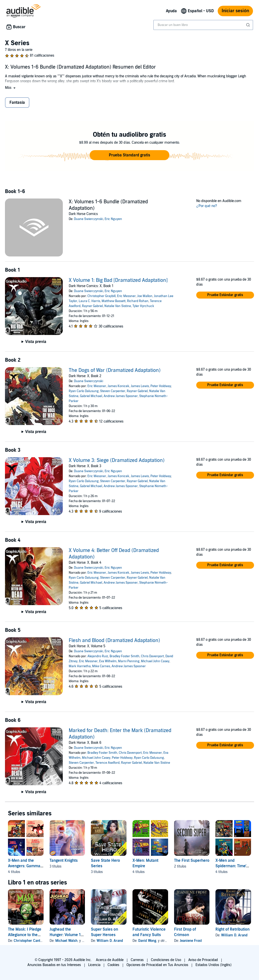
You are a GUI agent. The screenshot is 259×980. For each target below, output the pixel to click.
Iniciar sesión (235, 11)
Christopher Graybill (101, 296)
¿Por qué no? (207, 206)
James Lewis (140, 386)
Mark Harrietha (80, 666)
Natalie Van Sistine (118, 306)
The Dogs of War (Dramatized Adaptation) (115, 370)
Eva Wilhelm (108, 661)
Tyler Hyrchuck (143, 306)
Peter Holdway (161, 386)
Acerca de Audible (110, 960)
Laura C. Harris (89, 301)
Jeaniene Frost (191, 941)
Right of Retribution (232, 929)
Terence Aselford (107, 763)
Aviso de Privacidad (203, 960)
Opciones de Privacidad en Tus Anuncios (157, 965)
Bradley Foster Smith (125, 656)
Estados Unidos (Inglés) (214, 965)
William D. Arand (110, 941)
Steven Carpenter (113, 391)
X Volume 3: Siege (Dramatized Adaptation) (117, 460)
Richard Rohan (138, 301)
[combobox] (203, 25)
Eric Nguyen (113, 219)
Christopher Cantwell (30, 941)
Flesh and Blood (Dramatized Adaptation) (114, 641)
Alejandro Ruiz (98, 656)
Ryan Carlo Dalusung (84, 391)
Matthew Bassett (114, 301)
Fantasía (17, 103)
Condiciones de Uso (166, 960)
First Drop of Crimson (185, 932)
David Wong (147, 941)
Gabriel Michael (91, 396)
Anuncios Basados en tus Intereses (54, 965)
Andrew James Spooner (121, 396)
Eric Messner (126, 296)
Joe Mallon (145, 296)
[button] (11, 88)
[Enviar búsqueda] (249, 25)
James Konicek (118, 386)
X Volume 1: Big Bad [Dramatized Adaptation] (118, 280)
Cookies (113, 965)
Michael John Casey (155, 661)
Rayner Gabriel (92, 306)
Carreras (137, 960)
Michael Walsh (66, 941)
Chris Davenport (152, 656)
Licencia (94, 965)
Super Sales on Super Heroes (104, 932)
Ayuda (171, 11)
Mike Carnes (101, 666)
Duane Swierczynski (89, 219)
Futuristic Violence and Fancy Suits (149, 932)
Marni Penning (129, 661)
